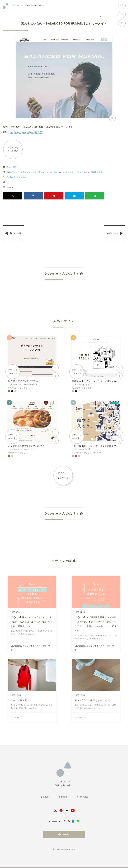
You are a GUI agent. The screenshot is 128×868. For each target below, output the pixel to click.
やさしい (13, 388)
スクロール (60, 172)
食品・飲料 (12, 167)
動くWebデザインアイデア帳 (23, 381)
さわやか (12, 177)
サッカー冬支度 (19, 700)
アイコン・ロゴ (30, 172)
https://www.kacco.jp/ (81, 384)
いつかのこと (17, 717)
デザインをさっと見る (13, 149)
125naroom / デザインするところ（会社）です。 (31, 648)
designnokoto (68, 849)
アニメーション (46, 172)
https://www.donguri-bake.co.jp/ (21, 449)
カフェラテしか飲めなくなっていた (93, 700)
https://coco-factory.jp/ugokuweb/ (21, 384)
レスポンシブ (84, 172)
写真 (94, 172)
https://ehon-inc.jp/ (79, 449)
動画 (101, 172)
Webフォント (14, 172)
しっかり (77, 453)
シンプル (22, 177)
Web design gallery (28, 5)
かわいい (77, 388)
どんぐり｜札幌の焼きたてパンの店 (26, 446)
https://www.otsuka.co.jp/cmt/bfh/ (24, 132)
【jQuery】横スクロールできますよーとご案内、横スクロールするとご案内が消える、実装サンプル (31, 622)
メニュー (71, 172)
